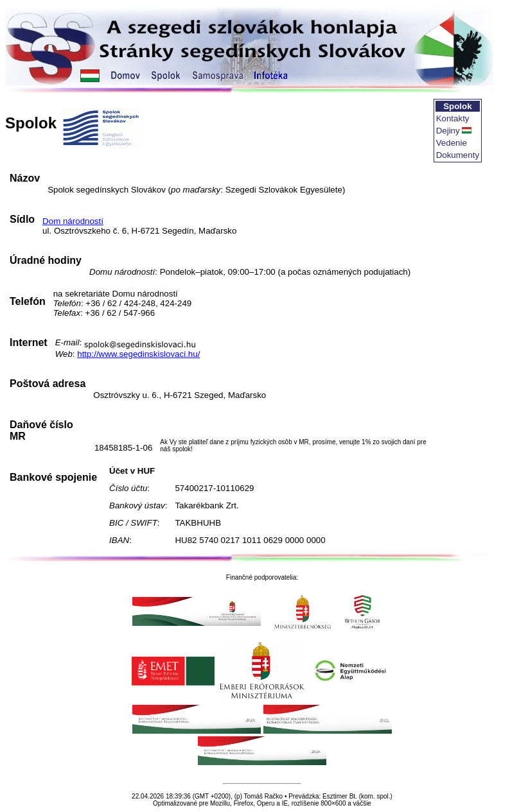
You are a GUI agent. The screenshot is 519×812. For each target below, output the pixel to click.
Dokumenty (458, 155)
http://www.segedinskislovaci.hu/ (138, 354)
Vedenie (452, 143)
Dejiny (448, 131)
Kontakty (453, 118)
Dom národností (73, 221)
